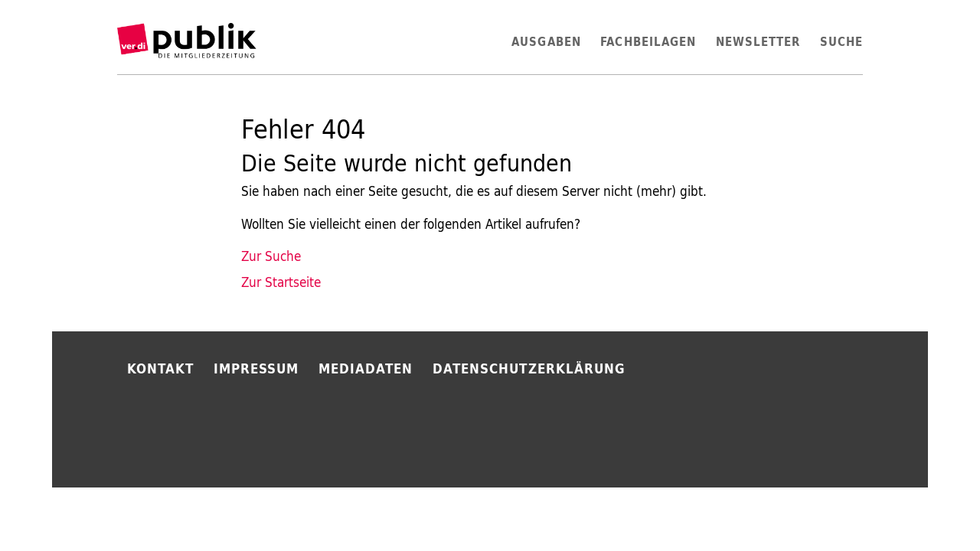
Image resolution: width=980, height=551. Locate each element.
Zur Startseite (281, 282)
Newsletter (758, 42)
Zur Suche (271, 256)
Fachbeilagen (648, 42)
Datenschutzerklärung (529, 368)
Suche (841, 42)
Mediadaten (366, 368)
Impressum (256, 368)
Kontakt (161, 368)
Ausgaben (546, 42)
